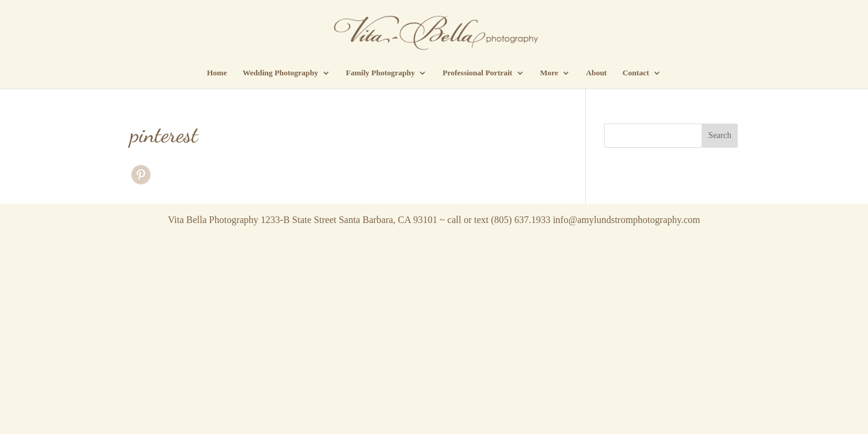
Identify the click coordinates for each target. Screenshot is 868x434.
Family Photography (380, 73)
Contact (636, 73)
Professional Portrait (477, 73)
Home (217, 73)
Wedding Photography (280, 73)
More (549, 73)
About (596, 73)
